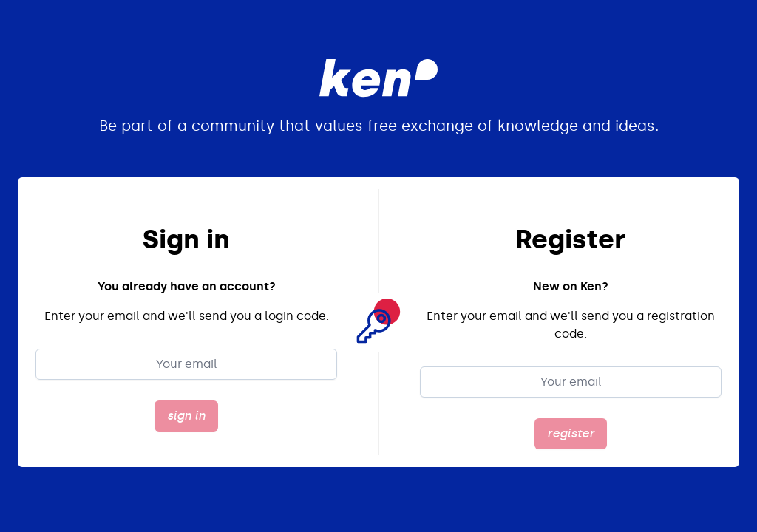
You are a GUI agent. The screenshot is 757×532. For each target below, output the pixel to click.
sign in (186, 416)
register (571, 433)
